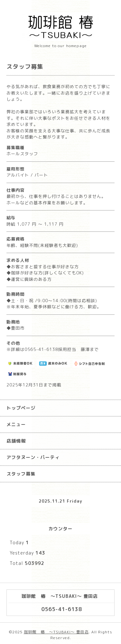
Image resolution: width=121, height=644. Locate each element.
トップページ (21, 408)
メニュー (16, 424)
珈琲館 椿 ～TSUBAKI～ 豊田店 (56, 632)
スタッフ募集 (21, 474)
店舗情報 (16, 441)
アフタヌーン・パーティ (33, 457)
